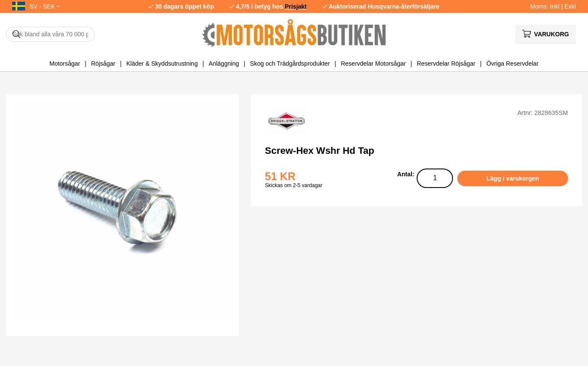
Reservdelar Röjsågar (446, 64)
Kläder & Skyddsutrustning (162, 64)
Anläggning (224, 64)
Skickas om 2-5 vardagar (294, 185)
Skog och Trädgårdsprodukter (290, 64)
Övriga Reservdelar (512, 64)
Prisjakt (296, 6)
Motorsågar (65, 64)
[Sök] (50, 34)
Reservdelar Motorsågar (373, 64)
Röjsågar (103, 64)
